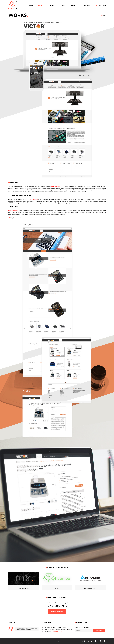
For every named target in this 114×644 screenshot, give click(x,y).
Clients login (101, 5)
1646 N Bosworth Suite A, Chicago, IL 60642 (54, 627)
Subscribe (99, 630)
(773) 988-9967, (47, 631)
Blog (63, 5)
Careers (74, 5)
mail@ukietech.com (57, 631)
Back (104, 15)
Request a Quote (57, 611)
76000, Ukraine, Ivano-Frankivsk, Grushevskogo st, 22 (57, 629)
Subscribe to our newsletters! (83, 627)
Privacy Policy (55, 641)
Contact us (86, 5)
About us (53, 5)
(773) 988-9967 (57, 606)
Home (31, 5)
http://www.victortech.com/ (18, 218)
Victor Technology (56, 186)
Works (41, 5)
